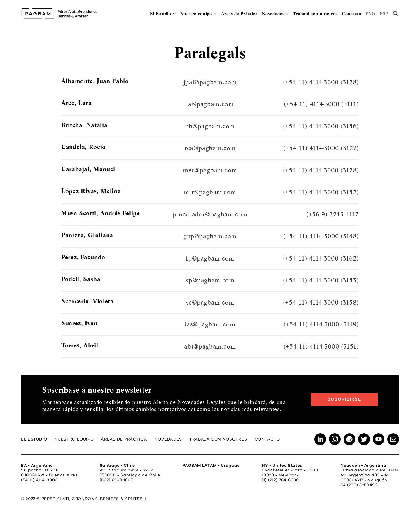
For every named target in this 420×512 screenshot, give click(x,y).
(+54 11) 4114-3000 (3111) (321, 104)
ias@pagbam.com (210, 324)
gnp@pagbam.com (210, 236)
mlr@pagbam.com (210, 192)
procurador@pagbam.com (210, 214)
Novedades (273, 14)
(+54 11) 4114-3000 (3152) (321, 192)
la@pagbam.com (210, 104)
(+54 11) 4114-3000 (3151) (321, 347)
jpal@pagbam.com (210, 82)
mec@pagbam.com (210, 170)
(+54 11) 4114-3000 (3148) (321, 236)
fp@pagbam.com (210, 258)
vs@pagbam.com (210, 303)
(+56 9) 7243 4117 (332, 214)
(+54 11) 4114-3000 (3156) (321, 126)
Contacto (351, 14)
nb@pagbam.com (210, 126)
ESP (384, 14)
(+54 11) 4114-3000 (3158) (321, 303)
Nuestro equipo (196, 14)
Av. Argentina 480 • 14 (365, 475)
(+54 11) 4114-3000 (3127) (321, 148)
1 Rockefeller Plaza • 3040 (290, 470)
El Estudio (160, 14)
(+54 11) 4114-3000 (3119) (321, 324)
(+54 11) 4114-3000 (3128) (321, 82)
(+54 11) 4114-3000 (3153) (321, 280)
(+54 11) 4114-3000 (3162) (321, 258)
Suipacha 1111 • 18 (40, 470)
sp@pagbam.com (210, 280)
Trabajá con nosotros (315, 14)
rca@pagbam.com (210, 148)
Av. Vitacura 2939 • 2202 (126, 470)
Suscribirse (345, 399)
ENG (370, 14)
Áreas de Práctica (239, 14)
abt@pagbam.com (210, 347)
